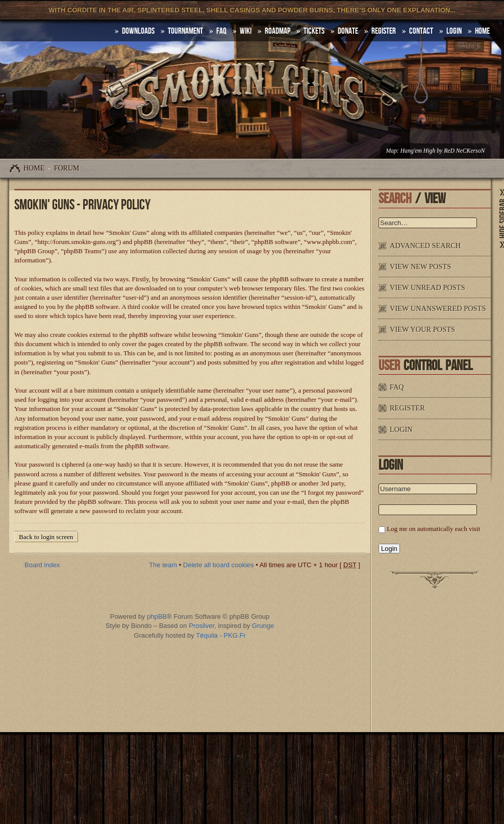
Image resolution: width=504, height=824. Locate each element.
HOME (482, 31)
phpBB (157, 616)
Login (454, 31)
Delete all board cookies (219, 565)
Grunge (263, 626)
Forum (67, 168)
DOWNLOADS (138, 31)
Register (384, 31)
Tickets (314, 31)
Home (34, 168)
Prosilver (201, 626)
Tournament (185, 31)
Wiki (246, 31)
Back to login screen (46, 537)
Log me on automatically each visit (433, 529)
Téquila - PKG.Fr (221, 635)
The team (163, 565)
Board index (42, 565)
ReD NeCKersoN (464, 151)
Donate (348, 31)
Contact (421, 31)
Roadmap (278, 31)
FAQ (221, 31)
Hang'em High (418, 151)
